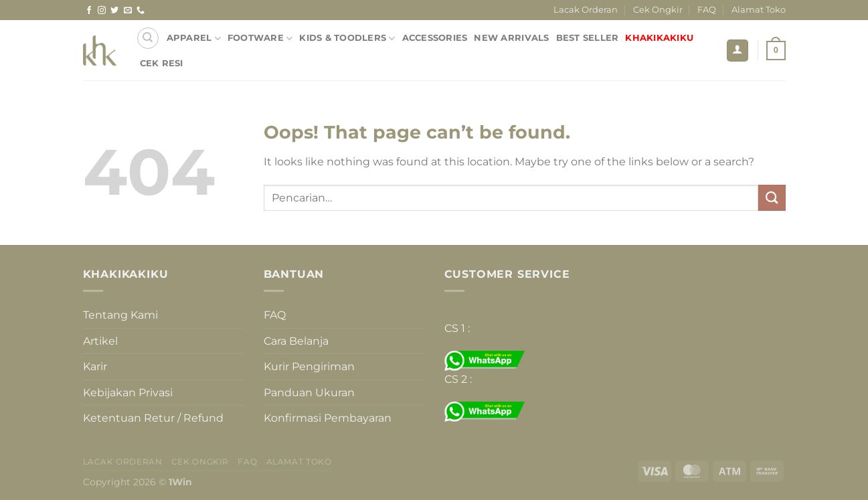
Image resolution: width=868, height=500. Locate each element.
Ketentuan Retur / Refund (153, 418)
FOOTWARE (260, 38)
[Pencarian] (148, 38)
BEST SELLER (588, 38)
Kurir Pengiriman (309, 366)
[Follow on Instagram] (102, 11)
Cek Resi (162, 63)
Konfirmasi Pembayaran (328, 418)
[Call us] (141, 11)
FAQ (707, 10)
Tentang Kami (120, 315)
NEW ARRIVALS (511, 38)
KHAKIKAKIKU (659, 38)
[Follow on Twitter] (114, 11)
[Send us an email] (128, 11)
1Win (180, 482)
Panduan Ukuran (309, 393)
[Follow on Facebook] (89, 11)
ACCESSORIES (435, 38)
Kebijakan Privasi (128, 393)
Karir (95, 366)
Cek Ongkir (658, 10)
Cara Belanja (296, 341)
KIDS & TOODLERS (347, 38)
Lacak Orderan (586, 10)
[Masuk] (737, 51)
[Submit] (772, 198)
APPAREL (194, 38)
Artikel (100, 341)
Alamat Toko (759, 10)
